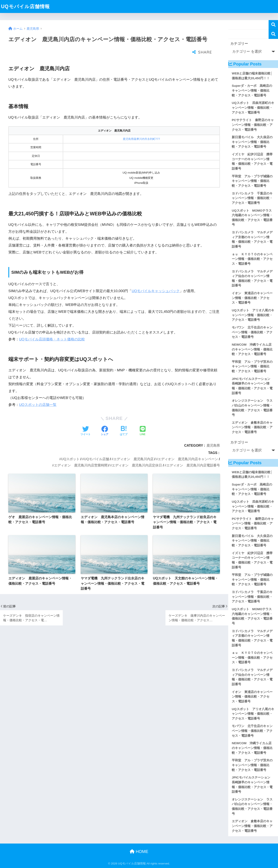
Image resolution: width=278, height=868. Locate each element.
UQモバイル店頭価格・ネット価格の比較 (52, 329)
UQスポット (70, 449)
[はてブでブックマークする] (124, 421)
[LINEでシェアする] (143, 421)
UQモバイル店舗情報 (25, 6)
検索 (273, 25)
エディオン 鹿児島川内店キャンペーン (188, 449)
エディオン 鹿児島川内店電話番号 (193, 455)
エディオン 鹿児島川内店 (133, 449)
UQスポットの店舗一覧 (38, 394)
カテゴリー (239, 44)
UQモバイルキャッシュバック (156, 281)
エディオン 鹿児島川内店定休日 (137, 455)
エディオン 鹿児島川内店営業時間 (81, 455)
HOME (139, 851)
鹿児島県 (213, 435)
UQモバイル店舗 (96, 449)
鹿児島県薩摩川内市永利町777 (141, 128)
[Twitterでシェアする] (86, 421)
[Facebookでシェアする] (105, 421)
